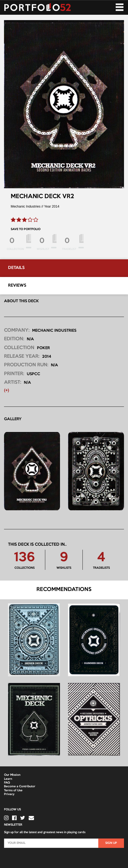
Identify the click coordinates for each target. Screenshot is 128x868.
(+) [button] (7, 391)
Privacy (9, 794)
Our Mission (12, 775)
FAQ (7, 783)
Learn (8, 779)
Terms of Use (13, 791)
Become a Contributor (20, 786)
